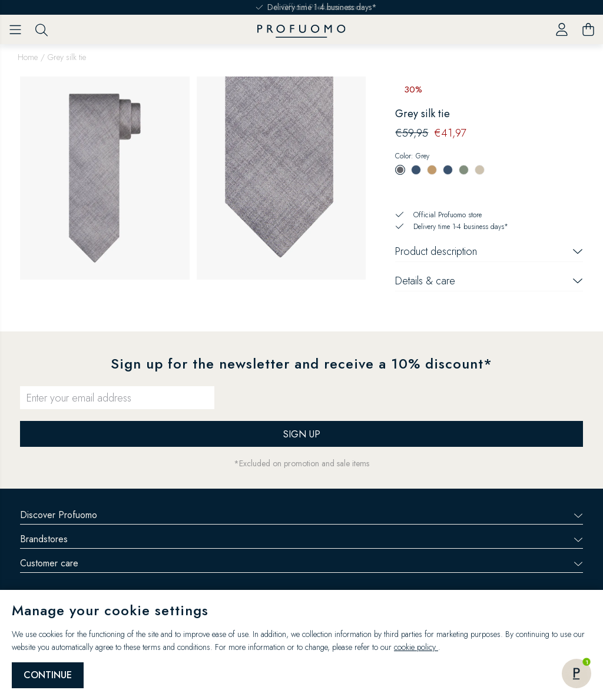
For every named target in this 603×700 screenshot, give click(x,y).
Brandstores (301, 539)
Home (28, 57)
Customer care (301, 563)
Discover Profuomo (301, 515)
